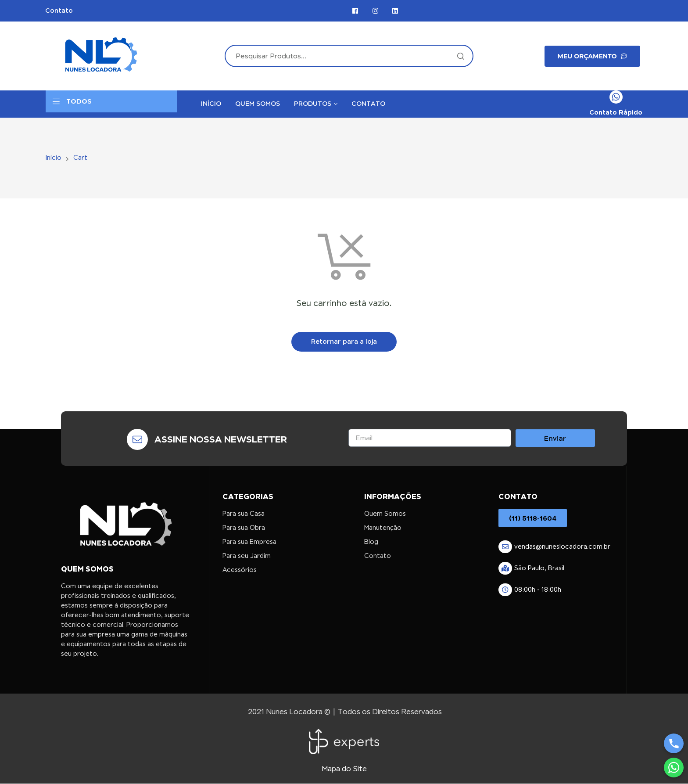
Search (460, 56)
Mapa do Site (344, 769)
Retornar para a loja (344, 342)
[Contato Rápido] (616, 97)
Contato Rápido (616, 112)
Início (54, 158)
